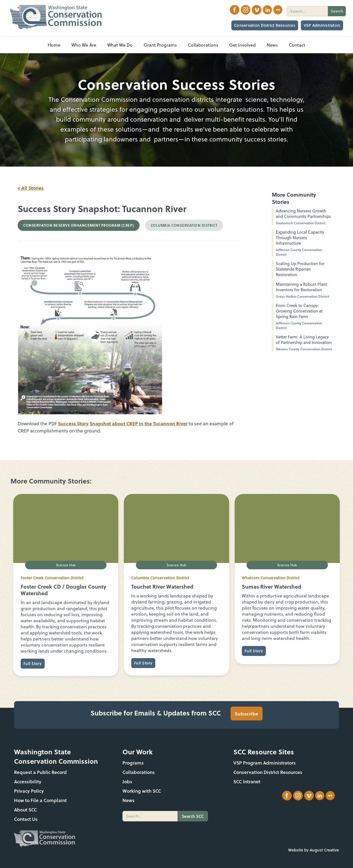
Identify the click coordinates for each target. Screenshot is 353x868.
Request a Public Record (40, 772)
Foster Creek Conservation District (52, 578)
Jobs (127, 782)
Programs (133, 763)
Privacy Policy (29, 791)
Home (54, 45)
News (129, 800)
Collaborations (139, 772)
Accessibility (28, 782)
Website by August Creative (314, 850)
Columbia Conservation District (160, 578)
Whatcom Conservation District (271, 578)
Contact (297, 45)
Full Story (33, 663)
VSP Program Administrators (264, 763)
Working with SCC (142, 791)
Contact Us (26, 819)
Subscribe (247, 714)
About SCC (26, 810)
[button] (84, 45)
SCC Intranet (247, 782)
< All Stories (31, 188)
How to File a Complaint (40, 800)
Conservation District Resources (265, 25)
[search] (307, 11)
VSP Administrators (322, 25)
